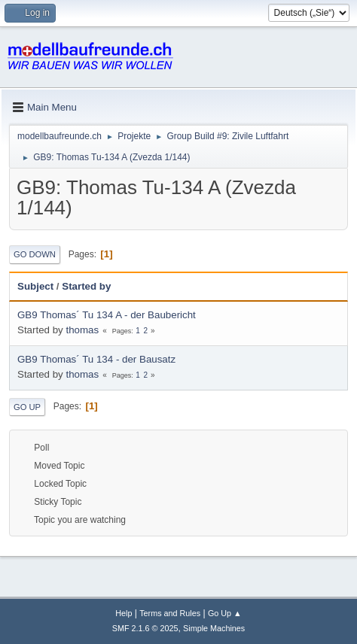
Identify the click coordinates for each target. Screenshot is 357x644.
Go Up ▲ (225, 613)
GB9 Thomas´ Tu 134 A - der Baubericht (107, 315)
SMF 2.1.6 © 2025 (145, 628)
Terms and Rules (170, 613)
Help (124, 613)
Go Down (35, 254)
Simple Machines (214, 628)
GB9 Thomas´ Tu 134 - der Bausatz (96, 359)
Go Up (27, 407)
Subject (35, 286)
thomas (82, 330)
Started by (86, 286)
